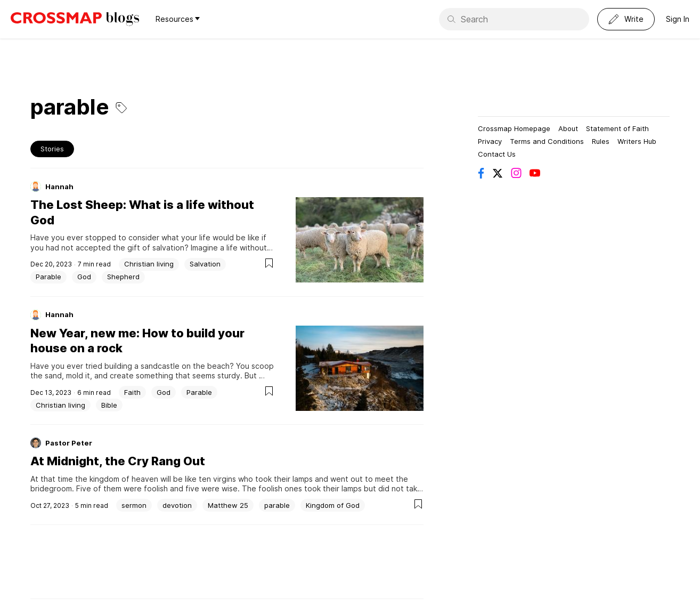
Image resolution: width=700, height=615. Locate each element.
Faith (132, 392)
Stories (52, 149)
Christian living (149, 264)
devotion (177, 505)
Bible (109, 405)
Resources (178, 19)
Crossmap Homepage (514, 128)
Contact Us (497, 154)
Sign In (678, 19)
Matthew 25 (228, 505)
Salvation (205, 264)
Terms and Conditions (547, 141)
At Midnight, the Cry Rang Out (118, 461)
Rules (601, 141)
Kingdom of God (333, 505)
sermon (134, 505)
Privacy (490, 141)
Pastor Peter (69, 443)
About (568, 128)
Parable (48, 277)
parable (277, 505)
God (84, 277)
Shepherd (123, 277)
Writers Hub (637, 141)
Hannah (59, 187)
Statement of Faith (617, 128)
